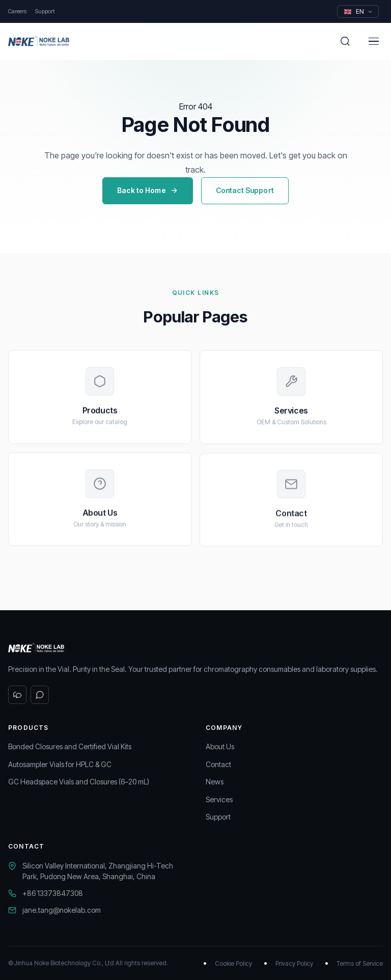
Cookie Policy (233, 963)
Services (219, 799)
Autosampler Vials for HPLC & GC (60, 764)
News (215, 782)
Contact (218, 764)
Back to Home (148, 190)
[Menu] (374, 41)
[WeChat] (17, 695)
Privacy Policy (294, 963)
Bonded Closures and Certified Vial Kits (70, 746)
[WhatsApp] (40, 695)
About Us (220, 746)
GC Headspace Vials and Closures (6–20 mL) (79, 782)
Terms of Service (360, 963)
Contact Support (245, 190)
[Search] (345, 41)
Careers (17, 11)
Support (45, 11)
